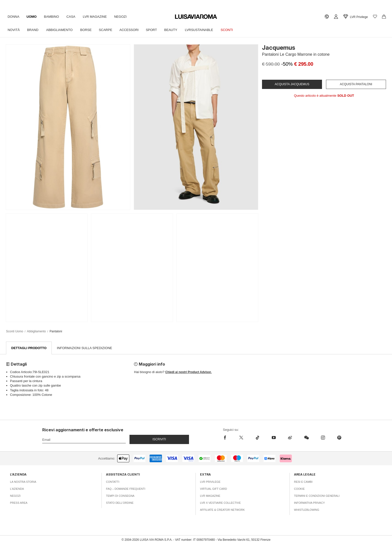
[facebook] (228, 438)
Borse (87, 30)
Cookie (299, 489)
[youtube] (274, 438)
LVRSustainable (203, 30)
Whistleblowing (307, 510)
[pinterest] (339, 438)
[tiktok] (257, 438)
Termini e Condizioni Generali (317, 496)
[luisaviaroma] (196, 17)
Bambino (52, 17)
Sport (154, 30)
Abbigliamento (60, 30)
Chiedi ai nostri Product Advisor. (188, 372)
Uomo (32, 17)
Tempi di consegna (120, 496)
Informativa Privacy (309, 503)
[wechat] (306, 438)
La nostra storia (23, 482)
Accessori (131, 30)
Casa (72, 17)
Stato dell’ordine (120, 503)
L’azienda (17, 489)
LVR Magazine (97, 17)
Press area (19, 503)
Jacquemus (279, 48)
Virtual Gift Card (213, 489)
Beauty (174, 30)
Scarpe (107, 30)
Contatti (113, 482)
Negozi (123, 17)
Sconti (231, 30)
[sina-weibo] (290, 438)
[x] (241, 438)
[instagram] (323, 438)
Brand (33, 30)
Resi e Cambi (303, 482)
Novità (14, 30)
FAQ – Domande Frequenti (126, 489)
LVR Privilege (210, 482)
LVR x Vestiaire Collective (220, 503)
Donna (14, 17)
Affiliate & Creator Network (222, 510)
